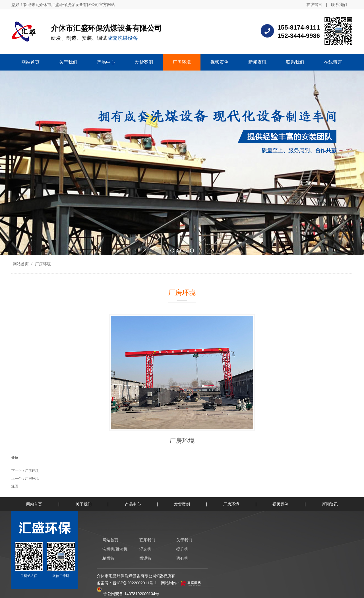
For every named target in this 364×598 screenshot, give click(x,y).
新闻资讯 (330, 504)
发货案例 (182, 504)
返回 (15, 486)
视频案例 (280, 504)
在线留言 (314, 5)
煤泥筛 (145, 558)
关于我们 (84, 504)
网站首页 (21, 264)
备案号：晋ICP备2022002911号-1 (127, 583)
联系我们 (339, 5)
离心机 (182, 558)
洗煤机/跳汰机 (115, 549)
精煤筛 (108, 558)
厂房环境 (42, 264)
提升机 (182, 549)
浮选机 (145, 549)
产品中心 (133, 504)
